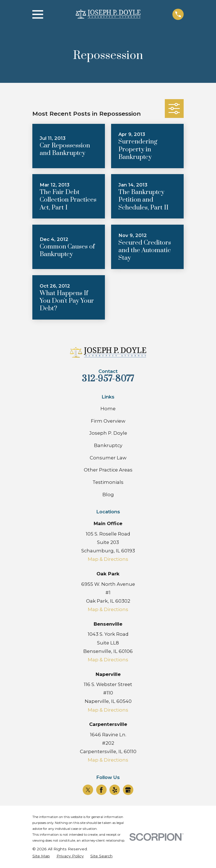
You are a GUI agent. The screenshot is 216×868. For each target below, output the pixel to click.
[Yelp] (115, 790)
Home (108, 409)
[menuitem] (41, 856)
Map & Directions (108, 559)
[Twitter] (88, 790)
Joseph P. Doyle (108, 433)
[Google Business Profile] (128, 790)
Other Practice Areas (108, 470)
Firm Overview (108, 421)
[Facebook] (101, 790)
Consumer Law (108, 458)
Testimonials (108, 482)
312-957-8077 (108, 379)
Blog (108, 495)
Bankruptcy (108, 445)
